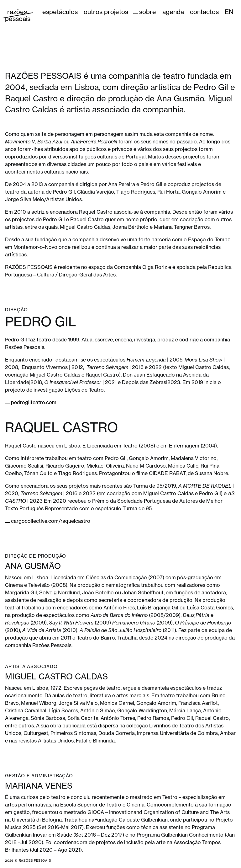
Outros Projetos (106, 12)
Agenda (173, 12)
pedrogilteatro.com (34, 402)
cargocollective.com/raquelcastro (51, 521)
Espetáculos (60, 12)
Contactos (204, 12)
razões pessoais (18, 15)
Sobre (148, 12)
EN (229, 12)
